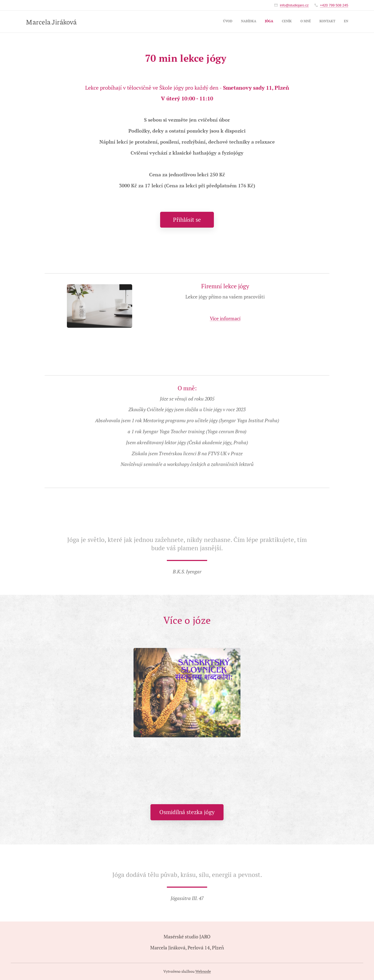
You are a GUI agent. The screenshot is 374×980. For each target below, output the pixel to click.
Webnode (203, 971)
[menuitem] (298, 22)
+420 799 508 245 (334, 5)
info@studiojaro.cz (294, 5)
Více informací (225, 319)
